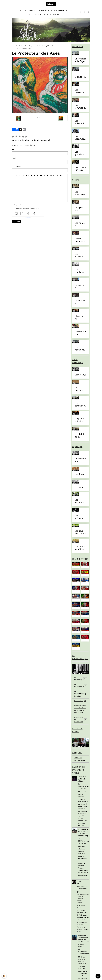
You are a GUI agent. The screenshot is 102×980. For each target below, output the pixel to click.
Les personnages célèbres (80, 92)
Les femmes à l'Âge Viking (80, 108)
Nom (13, 151)
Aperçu (60, 177)
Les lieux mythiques (80, 534)
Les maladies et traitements (80, 350)
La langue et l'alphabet (80, 288)
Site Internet (16, 168)
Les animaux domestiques (80, 257)
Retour (40, 119)
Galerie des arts (35, 15)
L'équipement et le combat (80, 421)
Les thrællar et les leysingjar (80, 170)
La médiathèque (80, 687)
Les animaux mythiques (80, 518)
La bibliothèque (81, 680)
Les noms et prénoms (80, 226)
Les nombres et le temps (79, 272)
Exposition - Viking (82, 888)
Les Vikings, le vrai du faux (80, 77)
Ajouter (16, 223)
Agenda (54, 11)
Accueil (23, 11)
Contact (56, 15)
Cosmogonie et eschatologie (80, 461)
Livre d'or (47, 15)
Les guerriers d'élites (79, 154)
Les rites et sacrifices (80, 549)
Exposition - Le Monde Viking (83, 783)
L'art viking (80, 376)
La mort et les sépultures (80, 303)
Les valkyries (79, 503)
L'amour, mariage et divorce (80, 241)
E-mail (14, 159)
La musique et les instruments (80, 390)
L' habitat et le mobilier (79, 437)
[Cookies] (4, 976)
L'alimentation (80, 334)
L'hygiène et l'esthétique (80, 210)
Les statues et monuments (81, 722)
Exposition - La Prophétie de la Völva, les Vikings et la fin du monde (83, 947)
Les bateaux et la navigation (80, 406)
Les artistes (37, 47)
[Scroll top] (98, 976)
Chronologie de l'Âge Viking (80, 61)
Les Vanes (80, 488)
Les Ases (79, 476)
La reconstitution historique (81, 696)
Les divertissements (80, 195)
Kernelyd (31, 11)
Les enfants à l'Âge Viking (80, 123)
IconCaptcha (27, 218)
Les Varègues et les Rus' (80, 139)
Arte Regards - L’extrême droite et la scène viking (83, 837)
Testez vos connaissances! (80, 762)
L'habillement (80, 319)
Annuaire (62, 11)
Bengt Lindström (50, 47)
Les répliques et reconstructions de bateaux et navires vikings (81, 712)
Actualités (43, 11)
